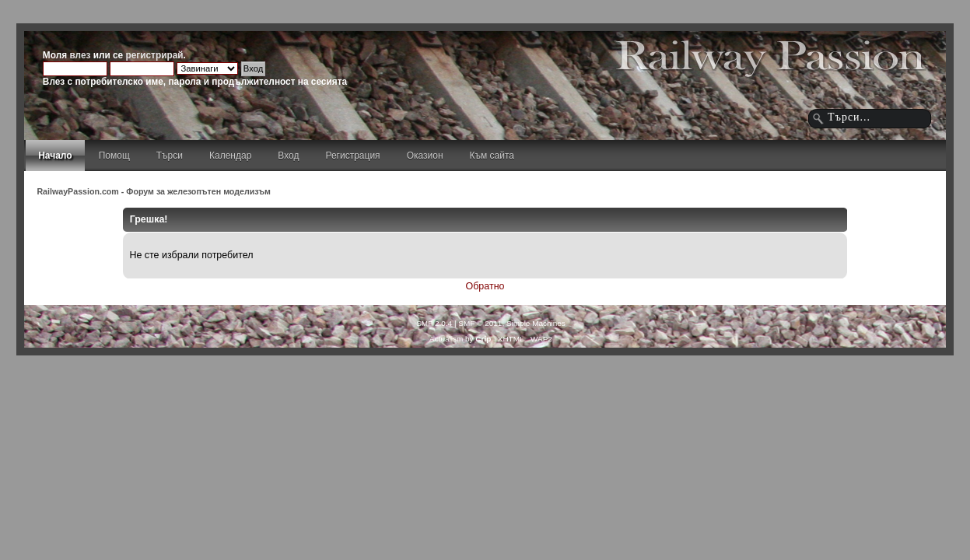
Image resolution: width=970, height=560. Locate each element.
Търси (170, 156)
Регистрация (352, 156)
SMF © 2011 (480, 323)
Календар (230, 156)
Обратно (485, 286)
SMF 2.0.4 (434, 323)
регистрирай (155, 55)
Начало (55, 156)
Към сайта (492, 156)
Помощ (114, 156)
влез (80, 55)
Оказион (425, 156)
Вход (288, 156)
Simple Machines (536, 323)
